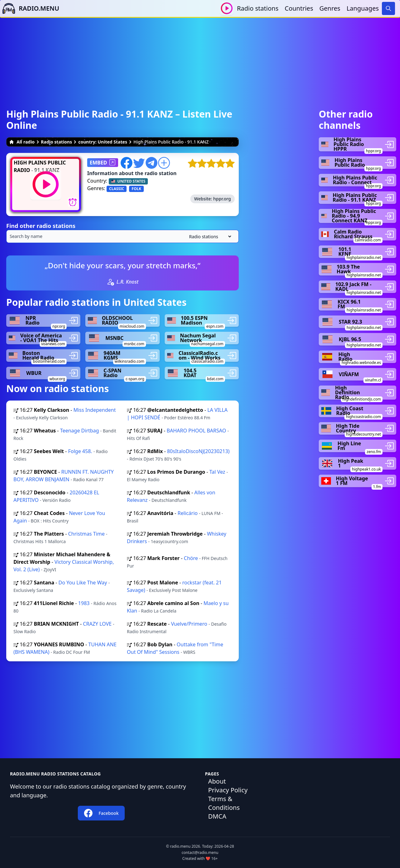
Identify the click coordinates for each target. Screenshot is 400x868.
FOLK (136, 189)
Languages (363, 8)
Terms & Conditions (224, 803)
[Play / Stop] (227, 8)
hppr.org (222, 199)
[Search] (388, 8)
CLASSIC (117, 189)
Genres (330, 8)
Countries (299, 8)
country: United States (103, 142)
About (217, 781)
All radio (22, 142)
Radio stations (258, 8)
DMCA (217, 816)
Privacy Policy (228, 790)
